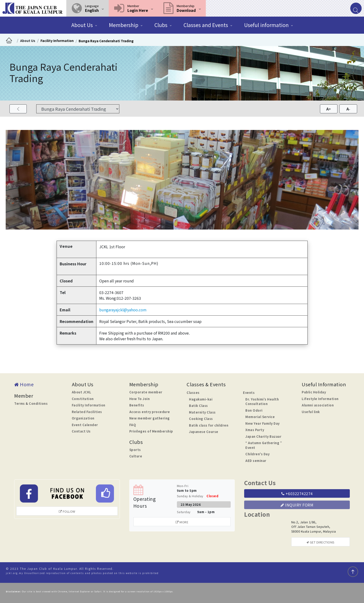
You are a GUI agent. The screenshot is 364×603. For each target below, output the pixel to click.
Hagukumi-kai (201, 399)
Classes (193, 393)
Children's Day (257, 454)
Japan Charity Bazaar (263, 436)
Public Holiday (314, 392)
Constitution (83, 399)
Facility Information (57, 41)
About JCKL (82, 392)
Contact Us (81, 431)
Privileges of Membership (151, 431)
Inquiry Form (297, 505)
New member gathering (150, 418)
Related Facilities (87, 412)
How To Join (140, 399)
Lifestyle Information (320, 399)
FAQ (133, 425)
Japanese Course (204, 432)
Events (249, 393)
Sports (135, 450)
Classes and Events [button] (206, 25)
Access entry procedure (150, 412)
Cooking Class (201, 419)
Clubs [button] (161, 25)
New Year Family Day (263, 423)
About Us (28, 41)
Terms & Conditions (31, 403)
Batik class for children (209, 425)
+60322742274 (297, 493)
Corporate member (146, 392)
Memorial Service (260, 417)
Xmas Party (255, 430)
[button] (88, 8)
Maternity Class (202, 412)
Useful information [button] (266, 25)
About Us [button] (82, 25)
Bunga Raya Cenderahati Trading (106, 41)
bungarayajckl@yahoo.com (123, 310)
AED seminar (256, 461)
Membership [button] (124, 25)
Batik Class (198, 406)
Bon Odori (254, 410)
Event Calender (85, 425)
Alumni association (318, 405)
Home (24, 384)
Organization (83, 418)
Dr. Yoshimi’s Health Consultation (262, 402)
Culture (136, 456)
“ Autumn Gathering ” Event (264, 445)
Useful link (311, 412)
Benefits (137, 405)
